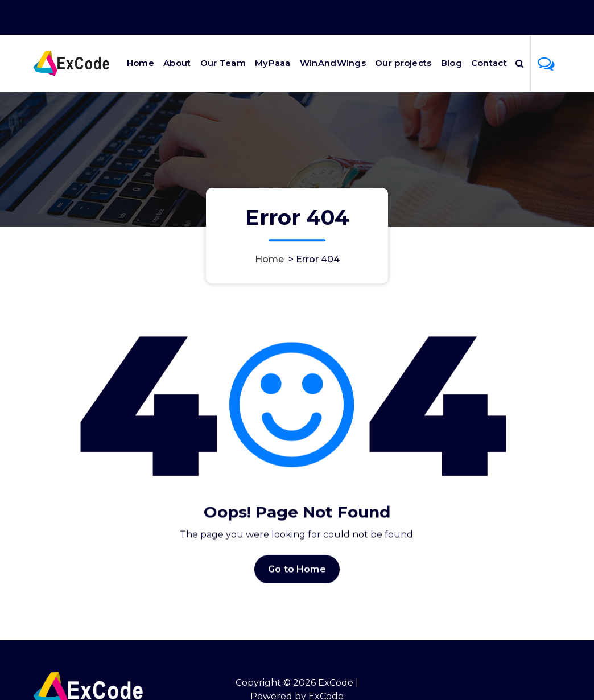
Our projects (403, 63)
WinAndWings (333, 63)
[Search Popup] (520, 63)
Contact (489, 63)
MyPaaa (273, 63)
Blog (451, 63)
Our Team (223, 63)
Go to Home (297, 575)
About (177, 63)
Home (141, 63)
